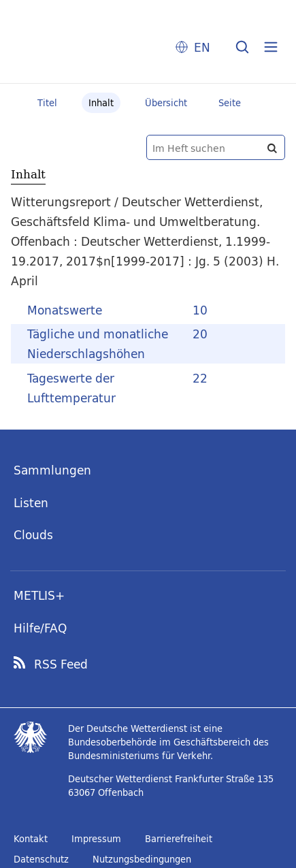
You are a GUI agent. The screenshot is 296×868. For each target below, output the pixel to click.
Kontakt (31, 839)
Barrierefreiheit (179, 839)
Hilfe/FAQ (40, 628)
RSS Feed (61, 664)
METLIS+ (39, 595)
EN (202, 47)
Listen (31, 503)
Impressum (96, 839)
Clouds (33, 535)
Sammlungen (52, 470)
